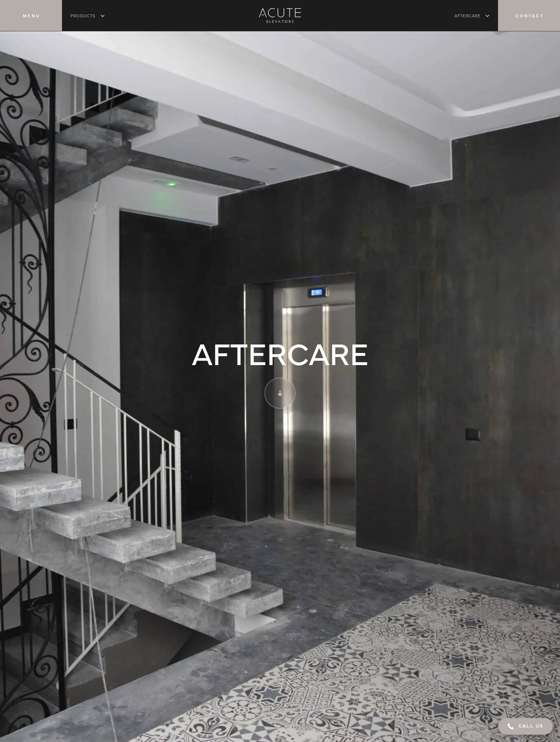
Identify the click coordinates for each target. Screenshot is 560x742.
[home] (280, 15)
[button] (526, 726)
